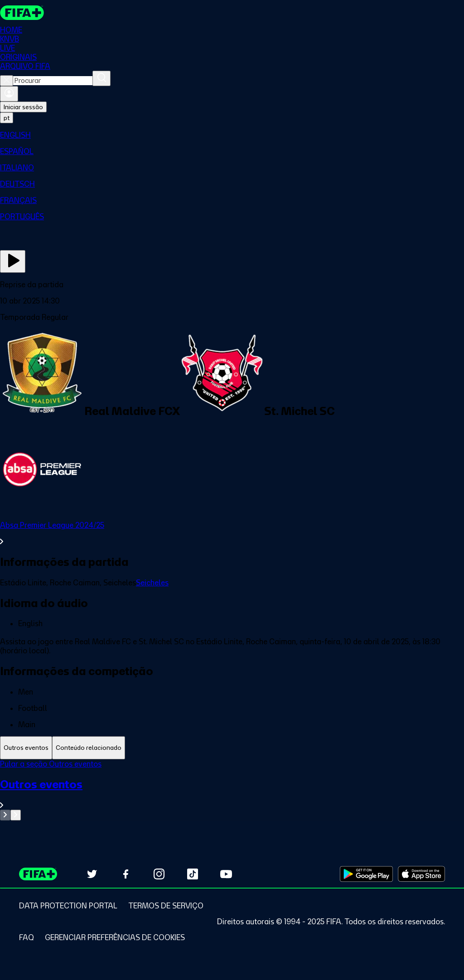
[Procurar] (101, 78)
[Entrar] (9, 94)
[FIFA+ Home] (22, 13)
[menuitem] (232, 135)
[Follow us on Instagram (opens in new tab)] (159, 874)
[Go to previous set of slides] (5, 815)
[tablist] (232, 748)
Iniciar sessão (23, 107)
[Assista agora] (13, 261)
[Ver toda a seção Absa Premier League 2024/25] (232, 533)
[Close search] (7, 81)
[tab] (26, 748)
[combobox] (53, 81)
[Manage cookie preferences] (115, 937)
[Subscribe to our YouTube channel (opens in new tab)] (226, 874)
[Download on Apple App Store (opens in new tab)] (421, 874)
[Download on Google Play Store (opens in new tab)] (366, 874)
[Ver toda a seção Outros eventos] (232, 794)
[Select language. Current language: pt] (7, 118)
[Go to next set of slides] (16, 815)
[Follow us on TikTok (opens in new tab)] (193, 874)
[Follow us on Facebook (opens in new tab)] (126, 874)
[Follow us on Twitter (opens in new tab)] (92, 874)
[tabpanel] (232, 790)
